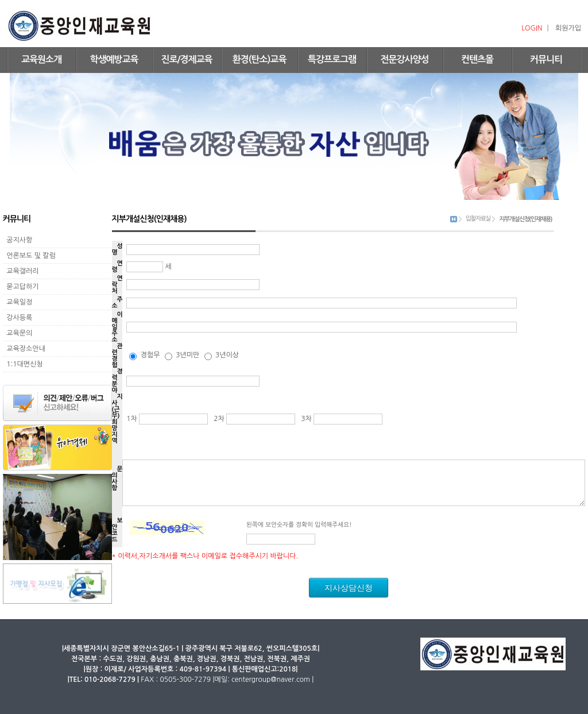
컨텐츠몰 (477, 59)
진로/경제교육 (186, 59)
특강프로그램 (332, 59)
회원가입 (568, 28)
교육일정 (18, 302)
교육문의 (18, 333)
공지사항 (18, 240)
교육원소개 (41, 59)
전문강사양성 (404, 59)
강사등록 (18, 318)
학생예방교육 (114, 59)
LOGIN (532, 28)
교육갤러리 (21, 271)
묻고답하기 (21, 287)
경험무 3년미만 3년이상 (184, 355)
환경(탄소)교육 (260, 59)
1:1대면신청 (23, 364)
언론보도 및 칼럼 (29, 256)
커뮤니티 (546, 59)
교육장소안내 (24, 349)
